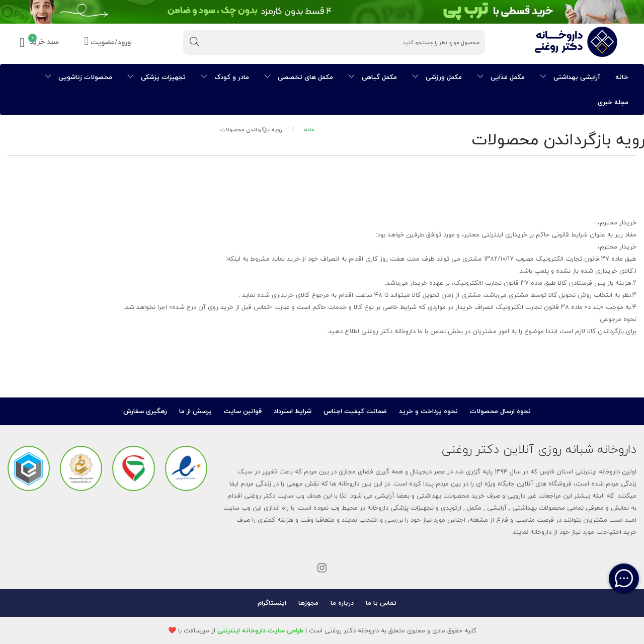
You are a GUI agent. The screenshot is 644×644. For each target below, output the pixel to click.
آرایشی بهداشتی (570, 77)
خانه (622, 77)
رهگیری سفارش (145, 411)
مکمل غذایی (501, 77)
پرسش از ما (195, 411)
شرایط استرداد (293, 411)
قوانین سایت (243, 411)
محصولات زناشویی (78, 77)
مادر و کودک (225, 77)
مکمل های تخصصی (299, 77)
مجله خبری (613, 102)
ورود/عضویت (108, 43)
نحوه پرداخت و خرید (428, 411)
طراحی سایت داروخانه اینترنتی (260, 630)
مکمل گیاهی (373, 77)
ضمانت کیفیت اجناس (355, 411)
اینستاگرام (272, 603)
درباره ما (342, 603)
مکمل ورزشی (437, 77)
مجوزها (308, 603)
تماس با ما (381, 603)
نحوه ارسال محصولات (500, 411)
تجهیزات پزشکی (156, 77)
